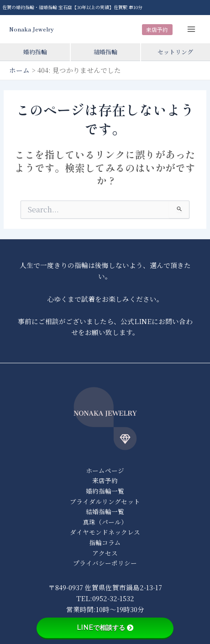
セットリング (175, 52)
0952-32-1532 (113, 598)
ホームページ (105, 470)
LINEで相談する (105, 628)
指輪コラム (105, 542)
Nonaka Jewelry (31, 29)
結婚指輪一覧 (105, 511)
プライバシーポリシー (105, 563)
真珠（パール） (105, 522)
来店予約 (157, 29)
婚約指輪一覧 (105, 491)
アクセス (105, 553)
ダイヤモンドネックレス (105, 532)
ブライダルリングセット (105, 501)
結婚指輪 (105, 52)
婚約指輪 (35, 52)
